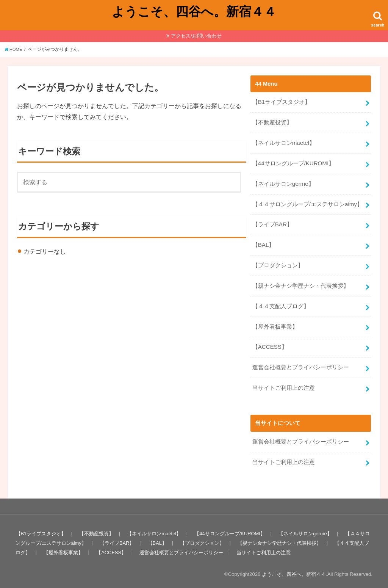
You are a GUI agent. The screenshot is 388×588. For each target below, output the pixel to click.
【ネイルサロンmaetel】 (284, 142)
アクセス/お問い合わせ (196, 36)
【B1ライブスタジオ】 (281, 102)
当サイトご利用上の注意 (284, 383)
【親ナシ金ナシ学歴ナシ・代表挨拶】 (301, 282)
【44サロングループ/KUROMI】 (293, 162)
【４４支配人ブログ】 (281, 303)
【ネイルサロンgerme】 (283, 182)
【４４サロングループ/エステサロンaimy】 (307, 202)
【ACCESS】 (270, 343)
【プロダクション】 (278, 262)
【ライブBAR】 (272, 223)
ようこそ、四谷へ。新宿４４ (194, 11)
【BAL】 (263, 242)
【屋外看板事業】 (275, 323)
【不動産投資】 (272, 122)
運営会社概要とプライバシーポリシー (301, 363)
